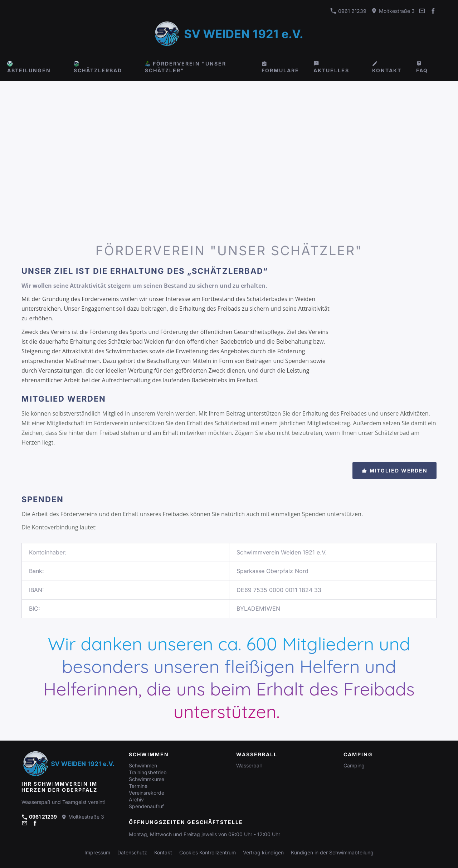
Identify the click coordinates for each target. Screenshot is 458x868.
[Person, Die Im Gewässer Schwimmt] (421, 222)
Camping (354, 765)
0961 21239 (348, 11)
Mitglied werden (394, 471)
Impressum (97, 852)
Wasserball (249, 765)
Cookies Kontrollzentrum (208, 852)
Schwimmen (143, 765)
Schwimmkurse (147, 779)
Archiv (136, 799)
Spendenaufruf (146, 806)
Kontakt (163, 852)
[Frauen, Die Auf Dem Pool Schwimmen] (447, 222)
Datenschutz (132, 852)
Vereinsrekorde (147, 793)
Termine (138, 786)
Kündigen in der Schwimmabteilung (332, 852)
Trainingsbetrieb (148, 772)
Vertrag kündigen (263, 852)
